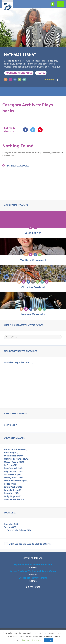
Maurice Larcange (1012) (17, 459)
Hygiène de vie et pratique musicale (33, 566)
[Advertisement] (33, 187)
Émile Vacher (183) (14, 487)
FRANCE (41, 73)
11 (35, 44)
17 (54, 44)
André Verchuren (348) (16, 449)
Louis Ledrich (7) (12, 490)
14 (44, 44)
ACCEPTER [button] (49, 640)
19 (61, 44)
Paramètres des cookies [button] (32, 640)
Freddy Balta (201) (13, 478)
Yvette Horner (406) (14, 456)
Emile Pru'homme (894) (16, 481)
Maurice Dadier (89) (14, 499)
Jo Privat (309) (11, 465)
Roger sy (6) (10, 484)
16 (51, 44)
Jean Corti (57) (11, 493)
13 (41, 44)
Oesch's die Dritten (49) (19, 530)
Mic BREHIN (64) (12, 474)
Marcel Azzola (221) (14, 462)
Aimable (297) (11, 453)
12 (38, 44)
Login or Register (53, 4)
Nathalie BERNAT (20, 55)
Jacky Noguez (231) (14, 496)
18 (58, 44)
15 (48, 44)
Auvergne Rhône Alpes (19, 73)
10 (31, 44)
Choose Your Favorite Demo (33, 580)
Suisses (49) (10, 527)
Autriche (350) (11, 524)
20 (64, 44)
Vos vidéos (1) (11, 425)
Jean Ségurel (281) (13, 468)
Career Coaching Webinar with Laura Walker (33, 573)
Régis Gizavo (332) (13, 471)
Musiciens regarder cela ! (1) (19, 362)
